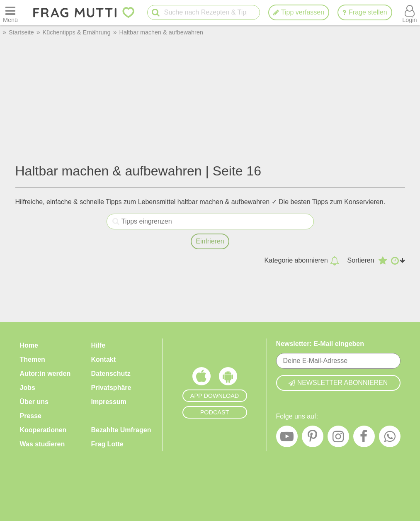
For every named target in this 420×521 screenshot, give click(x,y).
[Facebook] (364, 438)
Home (29, 345)
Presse (31, 416)
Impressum (109, 402)
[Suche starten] (156, 13)
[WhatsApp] (390, 438)
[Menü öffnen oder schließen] (10, 12)
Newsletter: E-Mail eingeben (320, 344)
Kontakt (104, 359)
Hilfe (98, 345)
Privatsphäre (111, 388)
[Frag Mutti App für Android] (228, 378)
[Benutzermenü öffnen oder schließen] (410, 12)
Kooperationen (43, 430)
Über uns (34, 402)
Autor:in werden (45, 374)
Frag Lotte (107, 444)
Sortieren (361, 260)
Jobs (28, 388)
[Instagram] (338, 438)
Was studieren (42, 444)
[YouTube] (287, 438)
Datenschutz (111, 374)
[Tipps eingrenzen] (116, 222)
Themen (33, 359)
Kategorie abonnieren (302, 260)
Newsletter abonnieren (338, 383)
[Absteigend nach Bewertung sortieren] (383, 260)
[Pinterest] (313, 438)
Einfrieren (210, 241)
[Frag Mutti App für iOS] (202, 378)
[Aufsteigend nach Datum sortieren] (398, 260)
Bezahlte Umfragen (121, 430)
